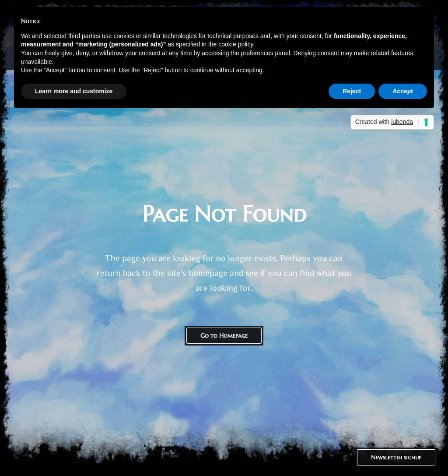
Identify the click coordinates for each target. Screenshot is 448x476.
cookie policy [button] (236, 44)
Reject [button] (352, 91)
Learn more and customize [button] (74, 91)
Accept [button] (403, 91)
